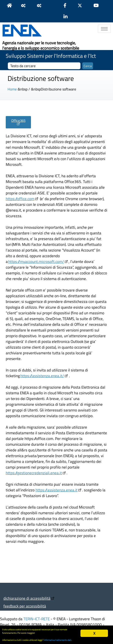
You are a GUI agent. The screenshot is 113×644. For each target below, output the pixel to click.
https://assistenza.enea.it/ (42, 376)
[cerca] (44, 66)
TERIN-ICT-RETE (37, 619)
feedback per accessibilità (25, 606)
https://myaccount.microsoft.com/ (36, 261)
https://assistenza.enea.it (56, 490)
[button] (18, 122)
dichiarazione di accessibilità (27, 598)
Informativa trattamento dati (58, 640)
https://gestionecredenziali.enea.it (34, 473)
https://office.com (20, 199)
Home (12, 89)
